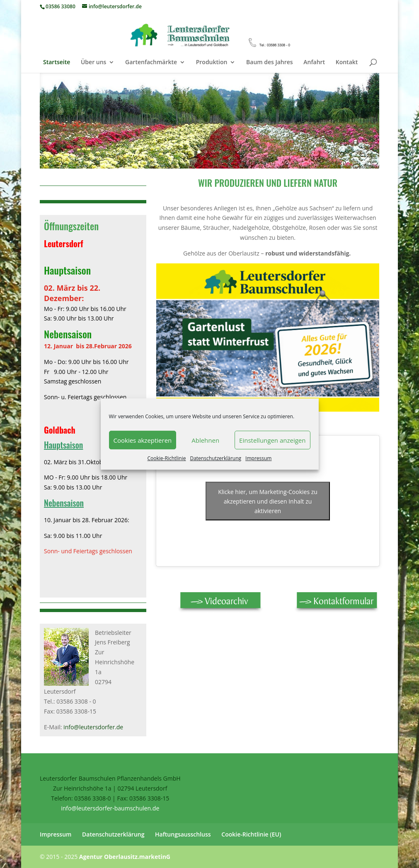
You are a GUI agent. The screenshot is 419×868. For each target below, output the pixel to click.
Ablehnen (205, 440)
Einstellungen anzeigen (272, 440)
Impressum (258, 458)
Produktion (212, 63)
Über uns (93, 63)
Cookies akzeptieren (143, 440)
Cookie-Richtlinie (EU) (251, 834)
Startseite (57, 63)
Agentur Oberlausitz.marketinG (125, 857)
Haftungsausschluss (183, 834)
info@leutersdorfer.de (93, 727)
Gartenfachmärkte (151, 63)
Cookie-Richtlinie (167, 458)
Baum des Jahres (270, 63)
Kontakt (347, 63)
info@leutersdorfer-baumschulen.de (110, 808)
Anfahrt (314, 63)
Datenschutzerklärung (216, 458)
